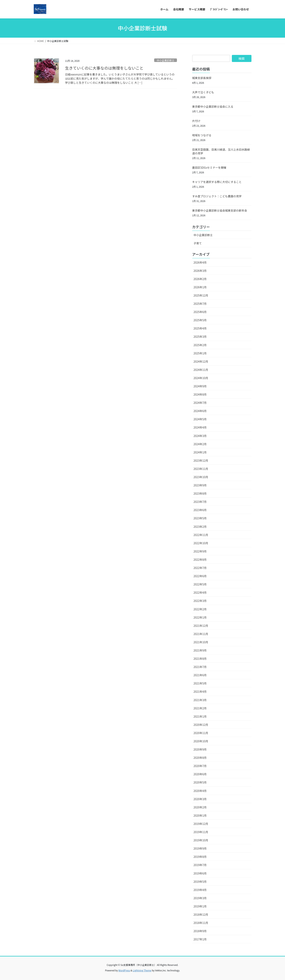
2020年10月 (201, 741)
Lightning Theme (142, 970)
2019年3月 (200, 898)
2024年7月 (200, 403)
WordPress (124, 970)
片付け (196, 121)
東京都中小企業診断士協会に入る (213, 106)
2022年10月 (201, 543)
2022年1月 (200, 617)
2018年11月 (201, 923)
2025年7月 (200, 304)
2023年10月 (201, 477)
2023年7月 (200, 502)
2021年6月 (200, 675)
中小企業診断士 (166, 60)
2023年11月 (201, 469)
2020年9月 (200, 749)
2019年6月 (200, 873)
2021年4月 (200, 692)
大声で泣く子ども (203, 92)
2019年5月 (200, 882)
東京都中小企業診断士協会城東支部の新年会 (220, 210)
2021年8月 (200, 659)
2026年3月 (200, 271)
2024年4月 (200, 427)
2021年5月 (200, 683)
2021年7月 (200, 667)
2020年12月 (201, 725)
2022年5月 (200, 584)
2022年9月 (200, 551)
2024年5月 (200, 419)
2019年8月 (200, 857)
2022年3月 (200, 601)
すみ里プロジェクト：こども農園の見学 (217, 196)
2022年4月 (200, 592)
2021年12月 (201, 626)
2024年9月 (200, 386)
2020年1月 (200, 815)
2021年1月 (200, 716)
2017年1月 (200, 939)
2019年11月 (201, 832)
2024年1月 (200, 452)
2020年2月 (200, 807)
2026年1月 (200, 287)
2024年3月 (200, 436)
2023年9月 (200, 485)
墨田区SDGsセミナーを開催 (209, 167)
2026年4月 (200, 262)
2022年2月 (200, 609)
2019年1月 (200, 906)
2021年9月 (200, 650)
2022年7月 (200, 568)
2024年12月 (201, 361)
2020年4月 (200, 791)
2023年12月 (201, 460)
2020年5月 (200, 782)
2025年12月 (201, 295)
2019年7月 (200, 865)
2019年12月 (201, 824)
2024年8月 (200, 394)
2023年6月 (200, 510)
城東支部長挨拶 (202, 78)
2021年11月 (201, 634)
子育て (198, 243)
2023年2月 (200, 527)
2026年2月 (200, 279)
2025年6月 (200, 312)
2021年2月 (200, 708)
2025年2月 (200, 345)
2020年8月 (200, 758)
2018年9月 (200, 931)
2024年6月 (200, 411)
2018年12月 (201, 914)
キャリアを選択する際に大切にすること (217, 182)
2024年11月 (201, 370)
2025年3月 (200, 337)
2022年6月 (200, 576)
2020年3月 (200, 799)
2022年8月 (200, 560)
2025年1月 (200, 353)
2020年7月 (200, 766)
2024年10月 (201, 378)
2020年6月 (200, 774)
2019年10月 (201, 840)
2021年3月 (200, 700)
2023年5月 (200, 518)
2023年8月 (200, 493)
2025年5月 (200, 320)
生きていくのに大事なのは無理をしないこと (104, 68)
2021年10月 (201, 642)
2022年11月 (201, 535)
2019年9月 (200, 848)
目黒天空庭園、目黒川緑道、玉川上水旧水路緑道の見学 (221, 151)
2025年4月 (200, 328)
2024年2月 (200, 444)
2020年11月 (201, 733)
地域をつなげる (202, 135)
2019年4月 (200, 890)
